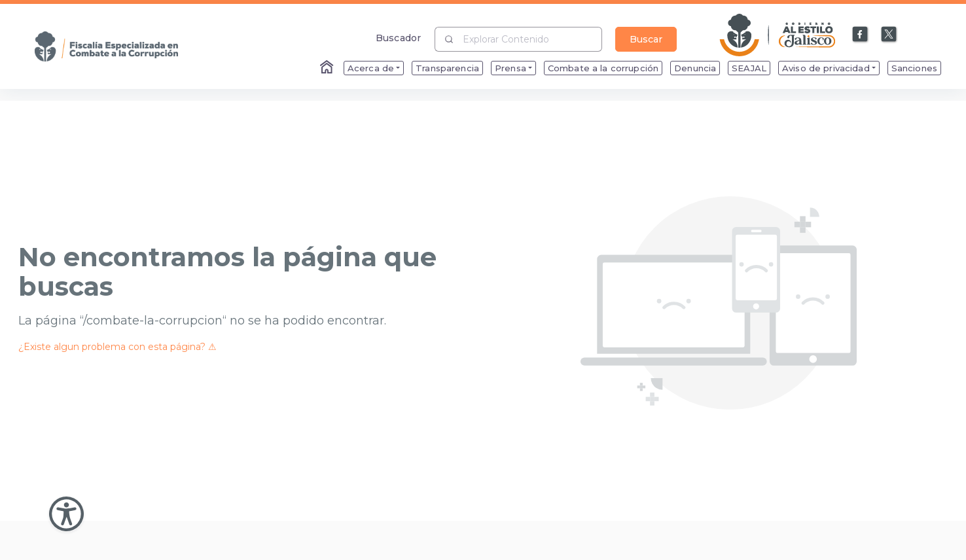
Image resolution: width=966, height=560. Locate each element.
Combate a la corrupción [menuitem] (603, 68)
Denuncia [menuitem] (695, 68)
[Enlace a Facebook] (861, 35)
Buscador (398, 38)
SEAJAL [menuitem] (749, 68)
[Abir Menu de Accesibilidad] (66, 514)
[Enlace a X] (889, 35)
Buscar (646, 39)
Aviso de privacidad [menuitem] (826, 68)
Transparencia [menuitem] (447, 68)
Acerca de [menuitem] (371, 68)
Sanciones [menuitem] (914, 68)
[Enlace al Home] (328, 68)
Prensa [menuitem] (510, 68)
